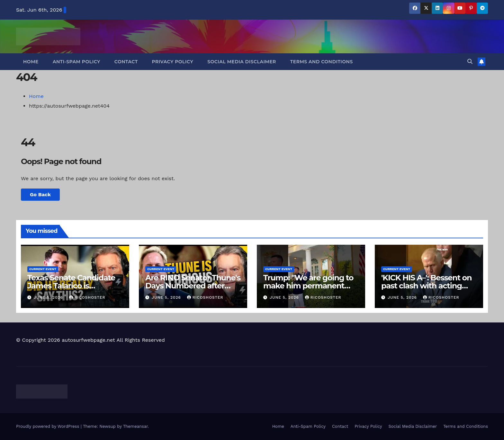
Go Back (40, 194)
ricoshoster (87, 297)
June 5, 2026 (49, 297)
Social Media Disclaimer (242, 62)
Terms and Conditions (322, 62)
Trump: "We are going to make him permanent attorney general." (308, 286)
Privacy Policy (173, 62)
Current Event (43, 269)
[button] (470, 62)
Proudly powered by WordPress (48, 426)
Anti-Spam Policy (76, 62)
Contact (126, 62)
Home (31, 62)
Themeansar (135, 426)
